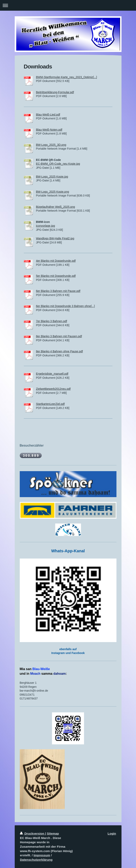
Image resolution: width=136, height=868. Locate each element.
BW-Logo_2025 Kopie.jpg (52, 177)
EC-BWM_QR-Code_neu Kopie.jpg (58, 164)
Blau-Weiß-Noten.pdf (49, 130)
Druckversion (33, 833)
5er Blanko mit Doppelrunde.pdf (56, 276)
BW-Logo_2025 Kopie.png (53, 192)
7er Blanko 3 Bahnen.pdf (52, 321)
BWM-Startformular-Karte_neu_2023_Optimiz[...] (67, 77)
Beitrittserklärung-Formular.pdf (55, 92)
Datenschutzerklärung (36, 860)
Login (112, 833)
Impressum (42, 855)
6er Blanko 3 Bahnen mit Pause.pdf (58, 291)
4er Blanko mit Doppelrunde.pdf (56, 261)
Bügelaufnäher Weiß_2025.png (56, 207)
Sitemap (53, 833)
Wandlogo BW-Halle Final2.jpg (55, 238)
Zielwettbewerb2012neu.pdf (53, 389)
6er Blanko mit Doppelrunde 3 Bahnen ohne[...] (65, 306)
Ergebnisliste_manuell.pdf (52, 374)
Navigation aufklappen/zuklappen (68, 5)
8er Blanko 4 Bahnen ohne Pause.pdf (60, 351)
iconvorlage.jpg (46, 226)
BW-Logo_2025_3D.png (51, 145)
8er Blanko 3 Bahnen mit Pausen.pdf (59, 336)
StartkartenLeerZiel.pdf (50, 404)
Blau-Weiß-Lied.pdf (48, 115)
